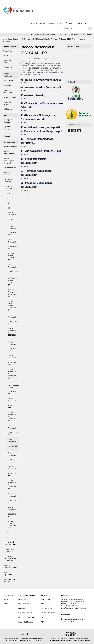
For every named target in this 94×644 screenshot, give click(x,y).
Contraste (79, 23)
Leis (5, 115)
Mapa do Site (37, 23)
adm (24, 59)
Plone (39, 640)
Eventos (6, 604)
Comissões (22, 608)
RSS (63, 34)
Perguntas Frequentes (50, 34)
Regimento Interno (25, 613)
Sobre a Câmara (10, 46)
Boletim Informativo (48, 613)
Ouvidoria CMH (86, 34)
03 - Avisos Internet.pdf (34, 95)
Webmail (71, 82)
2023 (69, 39)
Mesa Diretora (24, 604)
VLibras (70, 23)
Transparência (72, 34)
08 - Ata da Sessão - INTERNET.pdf (41, 151)
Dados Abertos (46, 608)
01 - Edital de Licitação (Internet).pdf (41, 80)
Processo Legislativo (8, 75)
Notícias (6, 599)
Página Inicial (34, 34)
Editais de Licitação (43, 39)
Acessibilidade (50, 23)
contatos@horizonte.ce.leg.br (76, 608)
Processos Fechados (59, 39)
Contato (62, 23)
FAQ (43, 617)
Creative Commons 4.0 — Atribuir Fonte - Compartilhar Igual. (71, 640)
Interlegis (21, 640)
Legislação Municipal (26, 622)
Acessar (89, 23)
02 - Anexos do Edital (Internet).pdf (41, 87)
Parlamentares (24, 599)
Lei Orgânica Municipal (27, 617)
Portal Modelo (38, 638)
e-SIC (43, 604)
